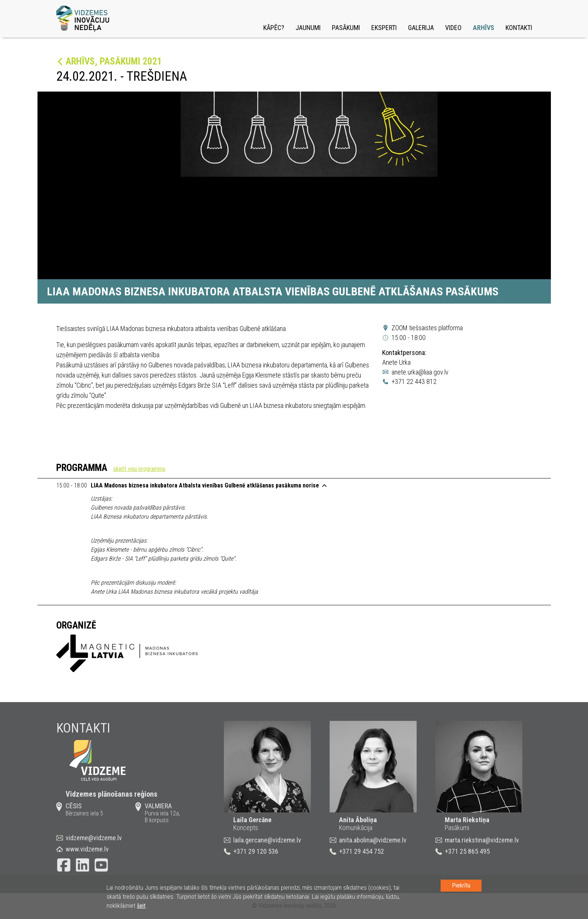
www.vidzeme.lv (87, 849)
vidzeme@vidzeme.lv (94, 838)
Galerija (421, 28)
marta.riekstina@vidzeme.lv (482, 840)
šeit (141, 906)
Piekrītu (461, 885)
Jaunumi (308, 28)
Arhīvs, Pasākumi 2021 (114, 61)
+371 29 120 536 (256, 851)
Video (453, 28)
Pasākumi (346, 28)
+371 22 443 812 (414, 381)
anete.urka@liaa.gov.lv (420, 372)
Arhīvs (484, 28)
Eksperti (384, 28)
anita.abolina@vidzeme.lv (373, 840)
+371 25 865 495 (467, 851)
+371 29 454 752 (361, 851)
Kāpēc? (274, 28)
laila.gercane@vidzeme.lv (267, 840)
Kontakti (519, 28)
